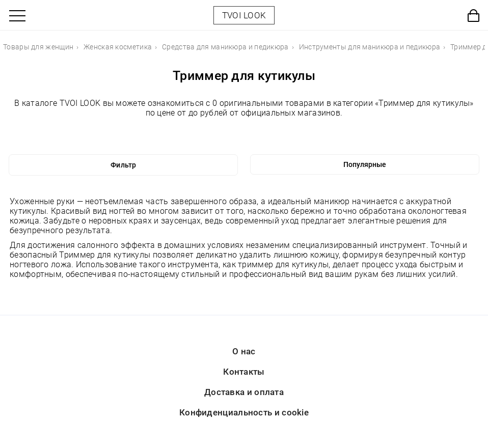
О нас (244, 351)
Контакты (244, 372)
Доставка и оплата (244, 392)
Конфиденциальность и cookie (244, 412)
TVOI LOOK (244, 15)
